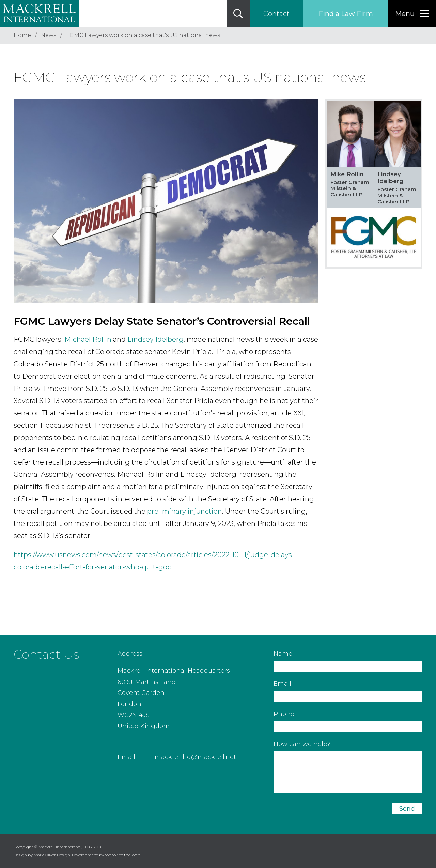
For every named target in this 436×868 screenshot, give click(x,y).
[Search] (238, 14)
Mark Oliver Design (52, 855)
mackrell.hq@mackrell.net (195, 757)
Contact (276, 14)
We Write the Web (123, 855)
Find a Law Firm (346, 14)
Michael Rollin (88, 339)
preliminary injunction (185, 511)
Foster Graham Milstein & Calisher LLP (350, 188)
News (49, 35)
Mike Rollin (347, 174)
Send (407, 809)
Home (22, 35)
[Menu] (412, 14)
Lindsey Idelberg (155, 339)
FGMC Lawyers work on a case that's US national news (143, 35)
